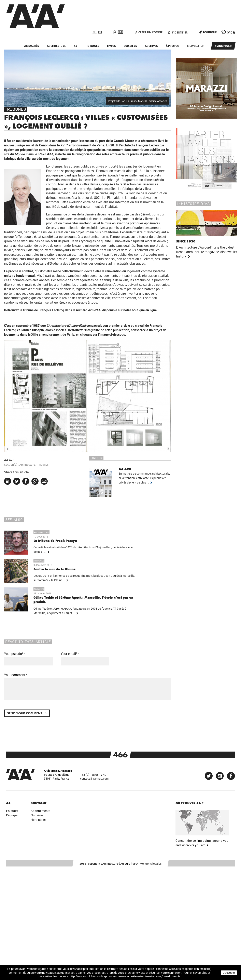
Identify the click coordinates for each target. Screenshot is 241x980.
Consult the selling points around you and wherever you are (202, 843)
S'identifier (178, 32)
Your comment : (16, 675)
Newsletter (195, 46)
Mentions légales (151, 864)
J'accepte (229, 973)
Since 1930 (186, 241)
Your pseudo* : (15, 654)
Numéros (37, 815)
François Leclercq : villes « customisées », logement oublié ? (86, 122)
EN (100, 32)
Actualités (32, 46)
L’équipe (12, 815)
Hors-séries (39, 820)
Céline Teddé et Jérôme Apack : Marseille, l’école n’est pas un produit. (83, 600)
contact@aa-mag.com (94, 778)
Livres (111, 46)
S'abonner (223, 46)
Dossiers (130, 46)
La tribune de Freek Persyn (55, 541)
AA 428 (9, 460)
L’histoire (12, 811)
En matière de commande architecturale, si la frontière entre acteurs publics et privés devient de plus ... (144, 478)
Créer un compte (149, 32)
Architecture (56, 46)
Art (76, 46)
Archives (151, 46)
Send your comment (27, 713)
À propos (173, 46)
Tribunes (93, 46)
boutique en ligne (144, 310)
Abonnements (40, 811)
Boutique (208, 32)
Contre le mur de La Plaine (54, 569)
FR (94, 32)
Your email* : (70, 654)
